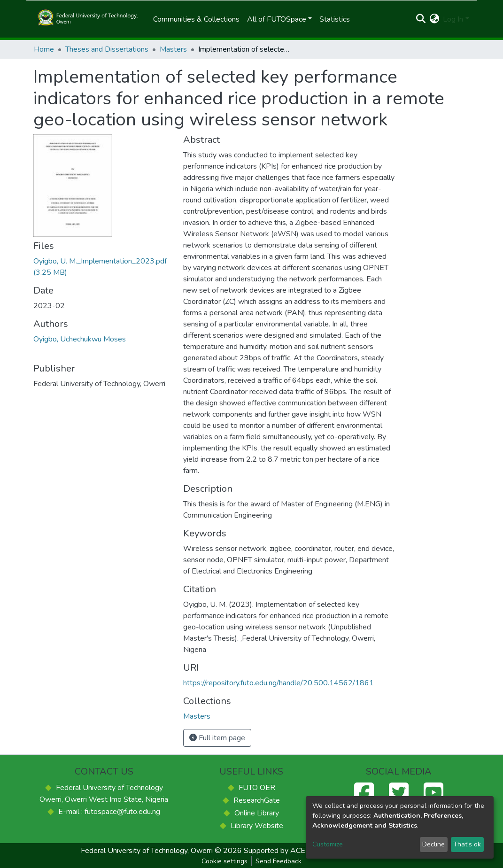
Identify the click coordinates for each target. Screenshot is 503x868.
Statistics (335, 19)
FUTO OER (257, 788)
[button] (434, 19)
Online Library (257, 813)
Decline (433, 844)
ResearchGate (257, 800)
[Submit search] (421, 19)
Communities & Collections (196, 19)
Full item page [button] (217, 738)
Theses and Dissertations (107, 49)
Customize (328, 844)
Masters (173, 49)
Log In (453, 19)
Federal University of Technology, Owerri (147, 851)
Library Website (257, 826)
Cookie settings (224, 861)
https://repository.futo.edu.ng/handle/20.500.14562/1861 (279, 683)
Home (44, 49)
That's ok (467, 844)
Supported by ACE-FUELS (288, 851)
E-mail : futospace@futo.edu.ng (109, 812)
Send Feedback (279, 861)
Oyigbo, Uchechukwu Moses (80, 339)
